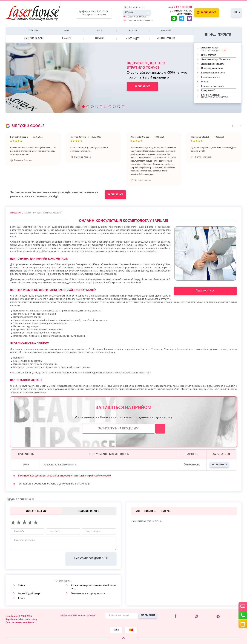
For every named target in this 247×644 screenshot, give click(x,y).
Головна (34, 31)
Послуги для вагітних (212, 69)
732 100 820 (180, 7)
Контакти (166, 31)
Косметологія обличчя (213, 73)
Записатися (207, 12)
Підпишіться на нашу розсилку (78, 616)
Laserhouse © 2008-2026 (19, 616)
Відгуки (133, 31)
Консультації (208, 91)
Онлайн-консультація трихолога (88, 594)
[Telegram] (218, 617)
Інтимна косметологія (213, 86)
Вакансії (67, 39)
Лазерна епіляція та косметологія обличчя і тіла (93, 587)
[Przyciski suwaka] (79, 107)
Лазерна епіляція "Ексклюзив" (216, 60)
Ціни (67, 31)
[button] (234, 126)
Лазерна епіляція (214, 49)
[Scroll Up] (124, 638)
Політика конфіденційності (21, 623)
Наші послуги (218, 35)
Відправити (148, 616)
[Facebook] (176, 617)
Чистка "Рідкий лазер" (29, 594)
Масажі (205, 82)
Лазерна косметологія (213, 64)
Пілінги (22, 586)
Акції (100, 31)
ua (236, 13)
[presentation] (34, 558)
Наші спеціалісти (34, 39)
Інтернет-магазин (215, 96)
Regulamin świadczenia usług (21, 620)
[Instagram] (196, 617)
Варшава (129, 12)
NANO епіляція (209, 55)
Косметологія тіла (211, 77)
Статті (22, 598)
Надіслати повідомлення (91, 558)
